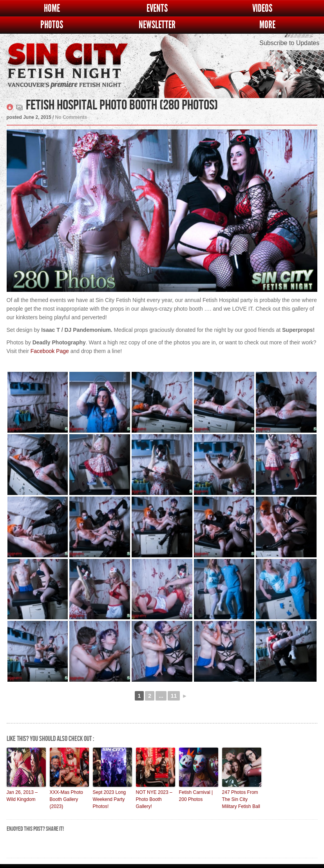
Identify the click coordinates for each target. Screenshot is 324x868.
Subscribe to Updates (289, 43)
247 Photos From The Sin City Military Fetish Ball (241, 799)
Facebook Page (50, 351)
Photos (52, 25)
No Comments (71, 117)
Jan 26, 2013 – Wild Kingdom (22, 796)
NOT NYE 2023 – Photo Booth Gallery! (154, 799)
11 (174, 696)
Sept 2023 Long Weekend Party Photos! (110, 799)
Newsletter (157, 25)
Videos (262, 8)
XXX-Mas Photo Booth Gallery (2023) (66, 799)
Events (157, 8)
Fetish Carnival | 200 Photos (196, 796)
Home (52, 8)
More (267, 25)
